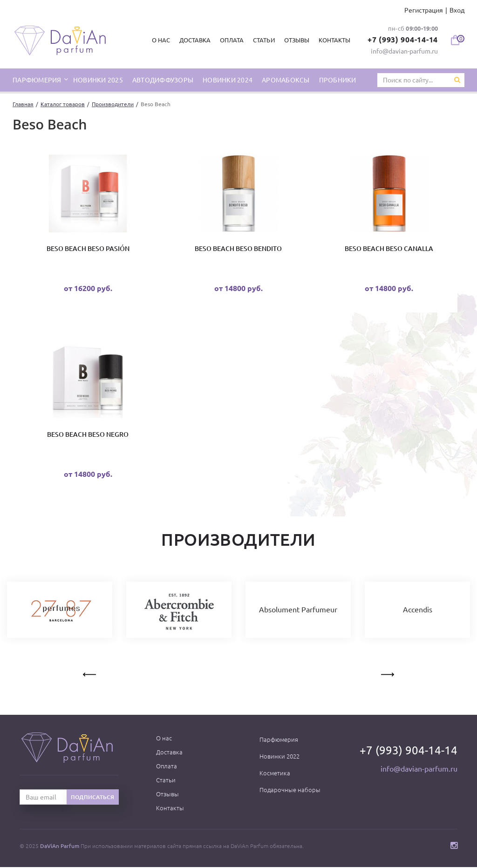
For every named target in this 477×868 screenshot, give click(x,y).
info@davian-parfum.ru (404, 51)
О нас (161, 40)
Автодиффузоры (163, 80)
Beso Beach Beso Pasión (88, 249)
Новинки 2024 (228, 80)
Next (387, 674)
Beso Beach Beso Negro (88, 435)
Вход (457, 10)
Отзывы (296, 40)
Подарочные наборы (290, 791)
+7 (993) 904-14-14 (403, 40)
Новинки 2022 (279, 757)
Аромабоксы (286, 80)
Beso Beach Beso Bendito (238, 249)
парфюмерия (38, 80)
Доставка (195, 40)
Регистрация (424, 10)
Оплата (232, 40)
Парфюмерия (279, 740)
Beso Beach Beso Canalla (389, 249)
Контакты (334, 40)
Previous (90, 674)
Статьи (264, 40)
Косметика (275, 774)
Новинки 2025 (98, 80)
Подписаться (93, 798)
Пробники (338, 80)
